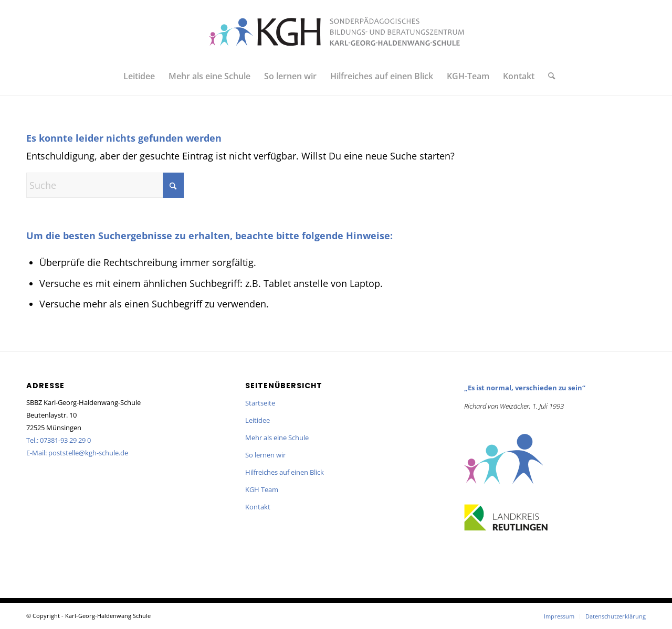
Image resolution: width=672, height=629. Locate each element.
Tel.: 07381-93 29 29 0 (59, 440)
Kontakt (258, 507)
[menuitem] (139, 76)
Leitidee (258, 420)
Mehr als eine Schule (277, 438)
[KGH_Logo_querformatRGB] (336, 31)
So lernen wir (265, 455)
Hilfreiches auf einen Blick (285, 472)
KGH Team (262, 489)
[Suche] (548, 76)
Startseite (260, 403)
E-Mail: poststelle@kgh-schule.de (77, 453)
